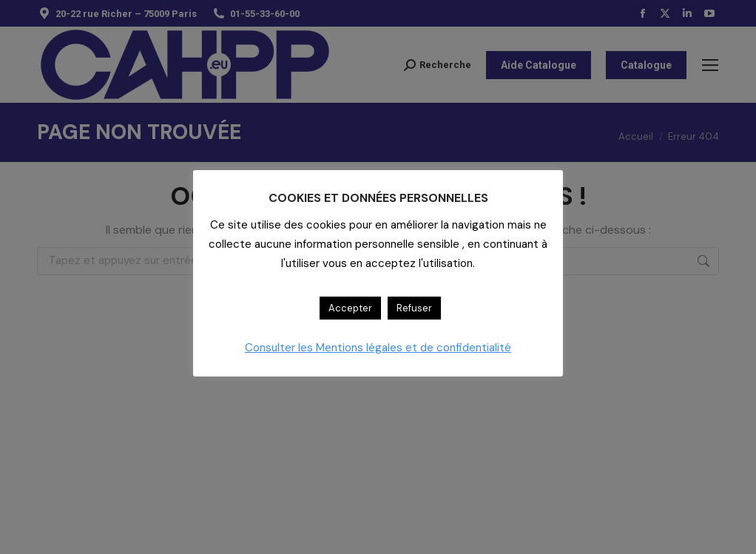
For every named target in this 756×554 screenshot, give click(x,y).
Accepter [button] (350, 308)
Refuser (414, 308)
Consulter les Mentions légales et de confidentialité (378, 348)
